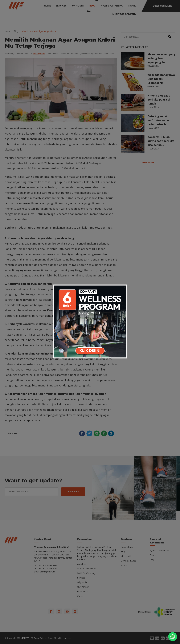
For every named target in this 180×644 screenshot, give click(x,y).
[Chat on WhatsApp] (173, 637)
